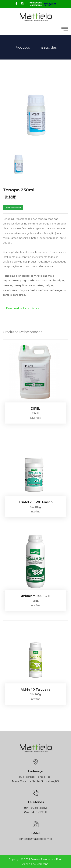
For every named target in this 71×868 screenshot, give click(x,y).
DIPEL (35, 409)
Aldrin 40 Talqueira (35, 690)
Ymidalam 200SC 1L (36, 596)
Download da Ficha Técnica (21, 308)
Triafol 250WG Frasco (36, 502)
